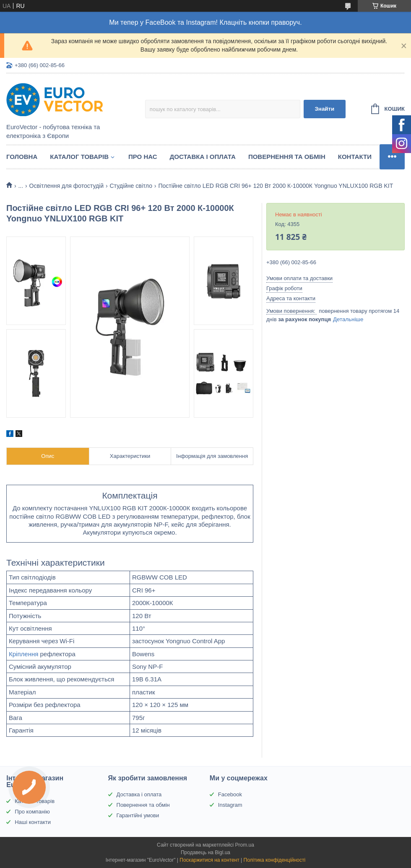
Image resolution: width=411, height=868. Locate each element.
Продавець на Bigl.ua (205, 852)
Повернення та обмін (287, 157)
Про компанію (32, 812)
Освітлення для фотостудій (66, 186)
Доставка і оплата (203, 157)
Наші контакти (33, 822)
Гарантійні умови (138, 815)
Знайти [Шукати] (324, 109)
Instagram (230, 805)
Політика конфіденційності (275, 860)
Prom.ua (245, 845)
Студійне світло (131, 186)
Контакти (355, 157)
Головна (22, 157)
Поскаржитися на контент (209, 860)
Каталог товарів (79, 157)
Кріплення (23, 654)
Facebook (230, 794)
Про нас (143, 157)
